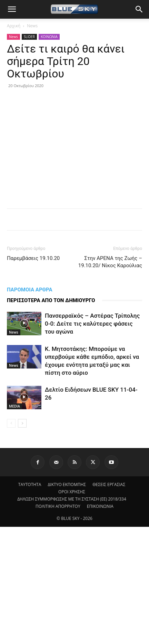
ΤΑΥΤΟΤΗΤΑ (30, 484)
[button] (12, 9)
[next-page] (22, 423)
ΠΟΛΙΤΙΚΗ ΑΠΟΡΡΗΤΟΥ (58, 506)
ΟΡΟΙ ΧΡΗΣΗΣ (72, 492)
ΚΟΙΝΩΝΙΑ (49, 37)
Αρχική (14, 26)
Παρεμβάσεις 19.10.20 (33, 258)
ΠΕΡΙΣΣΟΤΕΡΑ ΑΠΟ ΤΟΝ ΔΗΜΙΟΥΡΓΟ (51, 300)
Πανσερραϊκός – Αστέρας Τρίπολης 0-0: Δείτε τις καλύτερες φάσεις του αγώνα (92, 324)
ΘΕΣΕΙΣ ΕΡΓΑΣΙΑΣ (109, 484)
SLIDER (29, 37)
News (32, 26)
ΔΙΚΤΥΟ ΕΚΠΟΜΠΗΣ (67, 484)
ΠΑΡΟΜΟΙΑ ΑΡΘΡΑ (30, 290)
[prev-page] (11, 423)
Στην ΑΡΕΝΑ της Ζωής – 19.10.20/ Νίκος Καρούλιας (110, 262)
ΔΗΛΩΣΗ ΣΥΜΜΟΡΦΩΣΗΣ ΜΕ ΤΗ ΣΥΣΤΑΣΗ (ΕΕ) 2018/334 (72, 499)
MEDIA (14, 406)
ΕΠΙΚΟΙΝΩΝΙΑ (100, 506)
